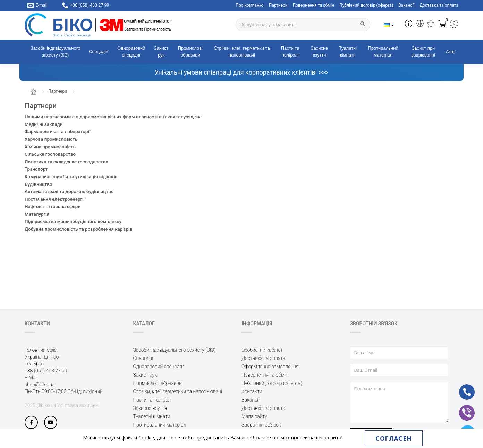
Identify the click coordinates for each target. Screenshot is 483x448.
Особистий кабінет (262, 350)
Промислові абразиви (190, 52)
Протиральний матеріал (383, 52)
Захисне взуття (320, 52)
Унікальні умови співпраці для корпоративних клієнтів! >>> (241, 72)
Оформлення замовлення (270, 367)
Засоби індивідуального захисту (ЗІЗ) (56, 52)
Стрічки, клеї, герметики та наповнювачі (242, 52)
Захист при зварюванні (423, 52)
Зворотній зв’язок (261, 425)
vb (461, 408)
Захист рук (161, 52)
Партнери (278, 5)
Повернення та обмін (313, 5)
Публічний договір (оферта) (366, 5)
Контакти (252, 391)
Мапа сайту (254, 416)
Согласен (393, 438)
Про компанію (249, 5)
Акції (451, 51)
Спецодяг (99, 51)
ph (461, 387)
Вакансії (406, 5)
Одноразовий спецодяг (131, 52)
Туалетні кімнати (348, 52)
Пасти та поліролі (290, 52)
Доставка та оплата (439, 5)
